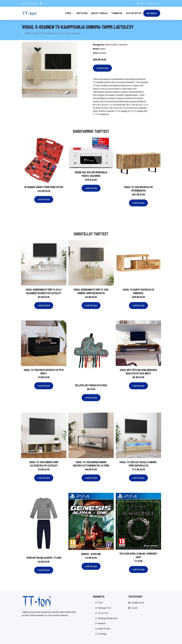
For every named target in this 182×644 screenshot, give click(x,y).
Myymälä (152, 13)
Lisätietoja (102, 68)
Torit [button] (68, 13)
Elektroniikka (111, 45)
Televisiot (123, 45)
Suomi (142, 3)
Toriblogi (117, 13)
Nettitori (82, 13)
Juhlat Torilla (99, 13)
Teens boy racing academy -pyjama (44, 558)
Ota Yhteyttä (134, 13)
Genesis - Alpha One (91, 554)
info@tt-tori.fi (153, 3)
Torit (100, 603)
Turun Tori (103, 613)
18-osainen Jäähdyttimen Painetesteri (44, 187)
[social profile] (41, 3)
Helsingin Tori (104, 608)
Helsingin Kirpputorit (108, 618)
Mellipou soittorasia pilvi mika (91, 385)
